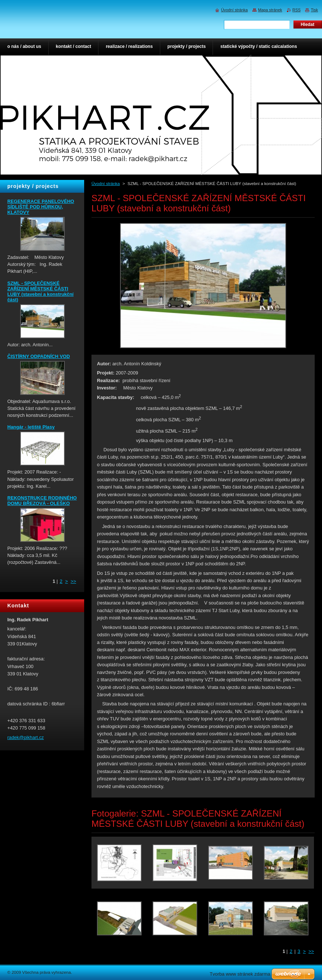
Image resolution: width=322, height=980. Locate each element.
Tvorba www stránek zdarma (240, 974)
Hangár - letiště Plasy (31, 427)
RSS (296, 10)
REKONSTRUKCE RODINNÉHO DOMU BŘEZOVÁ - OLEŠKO (42, 501)
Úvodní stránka (106, 184)
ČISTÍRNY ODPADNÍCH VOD (39, 356)
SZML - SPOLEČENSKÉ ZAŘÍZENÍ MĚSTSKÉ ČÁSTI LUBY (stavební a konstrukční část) (40, 291)
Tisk (314, 10)
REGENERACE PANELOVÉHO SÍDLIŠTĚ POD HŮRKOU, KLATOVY (41, 207)
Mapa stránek (270, 10)
